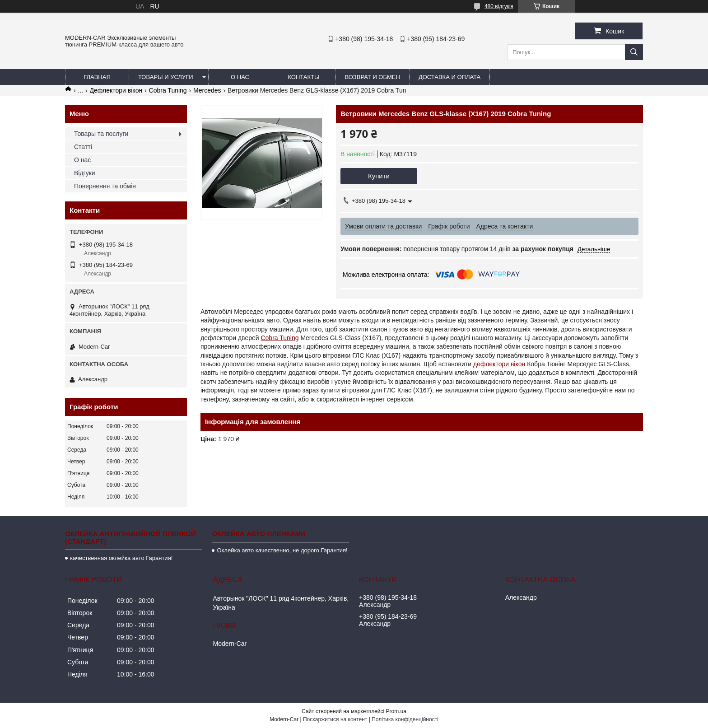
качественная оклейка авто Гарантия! (121, 558)
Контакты (303, 77)
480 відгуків (499, 6)
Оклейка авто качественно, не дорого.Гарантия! (282, 550)
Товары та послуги (101, 134)
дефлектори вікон (499, 364)
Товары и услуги (166, 77)
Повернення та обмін (105, 186)
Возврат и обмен (373, 77)
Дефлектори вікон (116, 90)
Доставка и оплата (449, 77)
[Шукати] (634, 52)
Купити (379, 176)
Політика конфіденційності (405, 719)
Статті (83, 147)
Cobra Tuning (168, 90)
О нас (240, 77)
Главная (97, 77)
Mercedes (207, 90)
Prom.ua (396, 711)
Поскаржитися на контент (335, 719)
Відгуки (85, 173)
